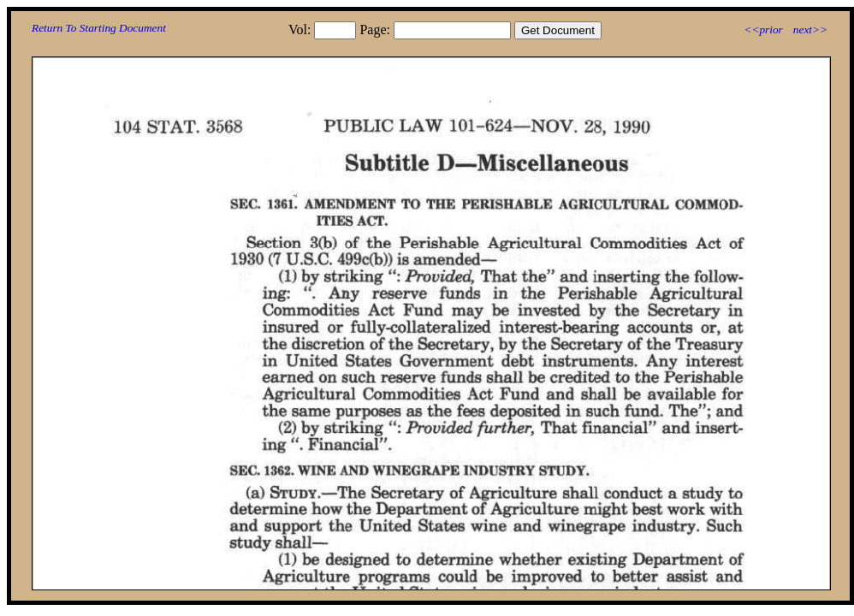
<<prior (763, 30)
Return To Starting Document (99, 28)
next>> (810, 30)
